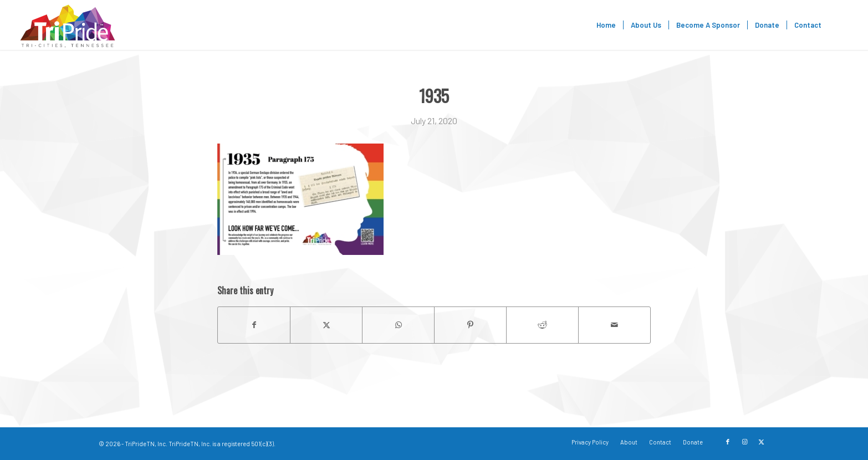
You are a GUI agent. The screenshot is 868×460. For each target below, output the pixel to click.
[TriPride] (67, 25)
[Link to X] (761, 442)
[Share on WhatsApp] (398, 325)
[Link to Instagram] (744, 442)
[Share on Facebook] (254, 325)
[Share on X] (326, 325)
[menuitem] (606, 25)
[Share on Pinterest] (470, 325)
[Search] (839, 25)
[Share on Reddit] (542, 325)
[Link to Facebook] (728, 442)
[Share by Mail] (614, 325)
